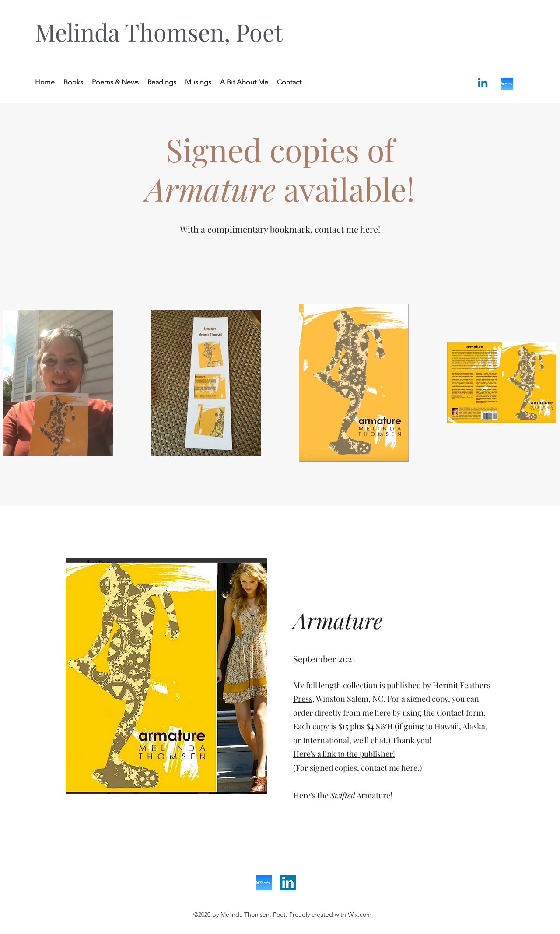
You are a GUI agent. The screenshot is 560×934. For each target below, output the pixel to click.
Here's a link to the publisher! (344, 754)
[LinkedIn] (288, 882)
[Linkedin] (483, 84)
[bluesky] (507, 84)
